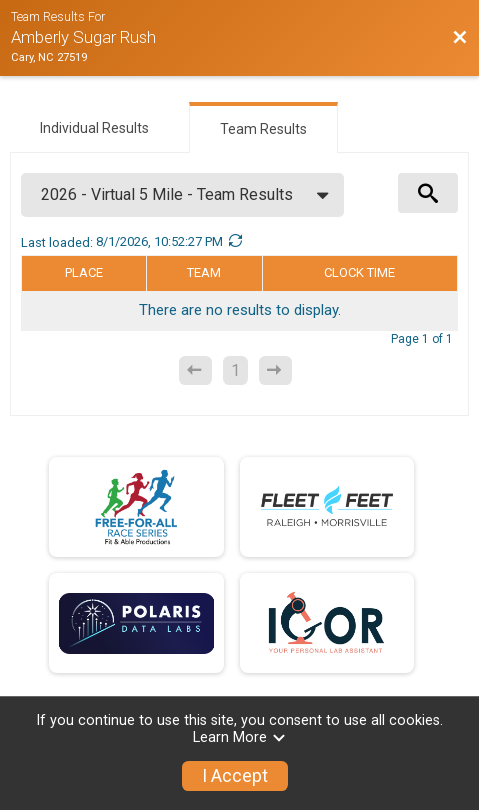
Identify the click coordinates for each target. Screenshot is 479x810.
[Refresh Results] (235, 242)
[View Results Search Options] (428, 193)
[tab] (94, 126)
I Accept (235, 776)
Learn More (240, 737)
